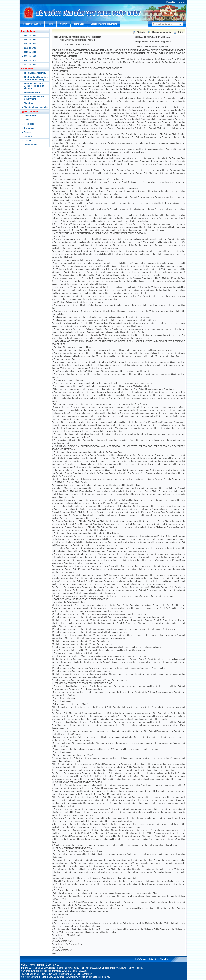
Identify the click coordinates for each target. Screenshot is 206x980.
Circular (28, 141)
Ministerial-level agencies (36, 107)
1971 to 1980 (30, 48)
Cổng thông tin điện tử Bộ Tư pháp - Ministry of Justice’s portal (103, 13)
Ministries (29, 103)
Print (180, 32)
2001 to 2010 (30, 60)
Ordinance (29, 128)
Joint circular (30, 145)
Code (27, 120)
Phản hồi (164, 959)
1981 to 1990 (30, 52)
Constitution (30, 116)
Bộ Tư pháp (140, 959)
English (182, 2)
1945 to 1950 (30, 35)
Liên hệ (153, 959)
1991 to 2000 (30, 56)
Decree (27, 132)
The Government (32, 92)
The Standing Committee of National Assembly (36, 78)
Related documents (161, 32)
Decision (28, 136)
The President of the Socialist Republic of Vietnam (34, 86)
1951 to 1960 (30, 40)
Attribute (141, 32)
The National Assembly (35, 73)
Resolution (29, 124)
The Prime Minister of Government (34, 98)
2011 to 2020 (30, 65)
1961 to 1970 (30, 44)
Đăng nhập (171, 2)
